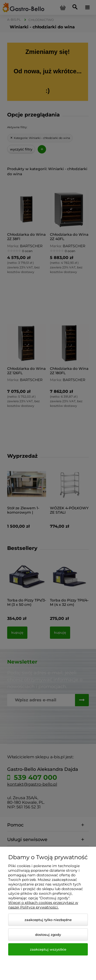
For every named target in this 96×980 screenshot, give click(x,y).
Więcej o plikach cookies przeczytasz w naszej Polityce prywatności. (43, 905)
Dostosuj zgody (48, 935)
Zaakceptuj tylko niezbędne (48, 920)
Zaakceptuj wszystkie (48, 949)
